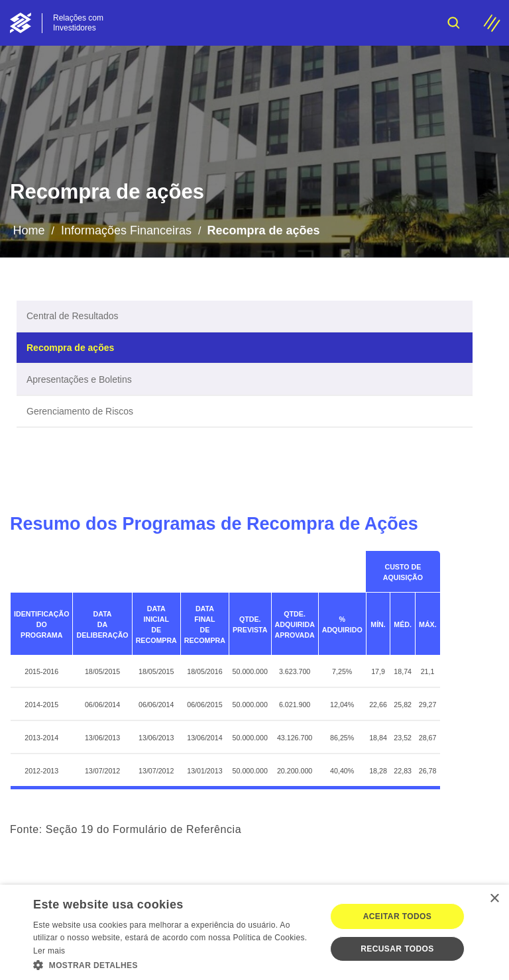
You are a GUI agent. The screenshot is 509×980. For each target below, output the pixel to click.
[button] (175, 964)
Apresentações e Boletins (79, 379)
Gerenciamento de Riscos (80, 411)
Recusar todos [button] (397, 949)
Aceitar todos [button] (397, 916)
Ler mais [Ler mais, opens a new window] (49, 951)
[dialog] (254, 932)
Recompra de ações (70, 348)
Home (28, 230)
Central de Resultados (73, 316)
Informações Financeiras (126, 230)
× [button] (494, 899)
